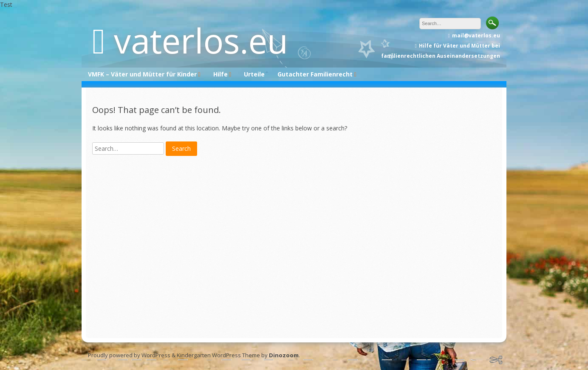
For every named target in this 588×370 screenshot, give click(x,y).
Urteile (254, 74)
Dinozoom (284, 355)
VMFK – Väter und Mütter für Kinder (142, 74)
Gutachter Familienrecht (315, 74)
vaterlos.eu (201, 40)
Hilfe (220, 74)
